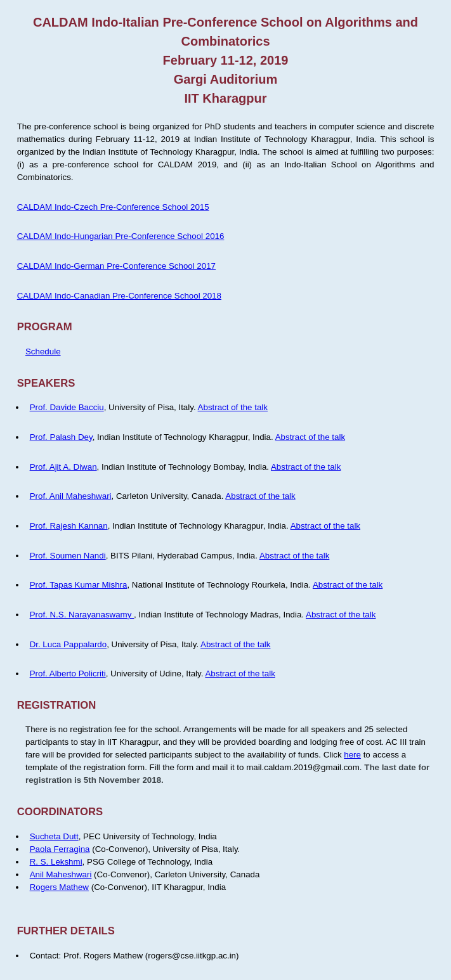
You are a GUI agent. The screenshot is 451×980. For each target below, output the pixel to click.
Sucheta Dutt (54, 836)
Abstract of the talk (233, 407)
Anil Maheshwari (61, 874)
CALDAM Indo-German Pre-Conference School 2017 (116, 266)
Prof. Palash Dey (61, 437)
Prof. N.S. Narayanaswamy (82, 615)
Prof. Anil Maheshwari (71, 496)
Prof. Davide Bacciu (67, 407)
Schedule (43, 351)
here (352, 755)
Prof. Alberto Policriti (68, 674)
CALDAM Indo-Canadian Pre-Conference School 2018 (119, 296)
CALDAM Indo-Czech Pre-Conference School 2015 (113, 207)
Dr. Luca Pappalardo (69, 644)
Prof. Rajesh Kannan (69, 526)
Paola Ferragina (60, 849)
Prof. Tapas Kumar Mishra (79, 585)
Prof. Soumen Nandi (68, 556)
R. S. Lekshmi (56, 862)
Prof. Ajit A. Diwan (63, 467)
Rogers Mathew (59, 887)
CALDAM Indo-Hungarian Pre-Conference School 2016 (121, 236)
